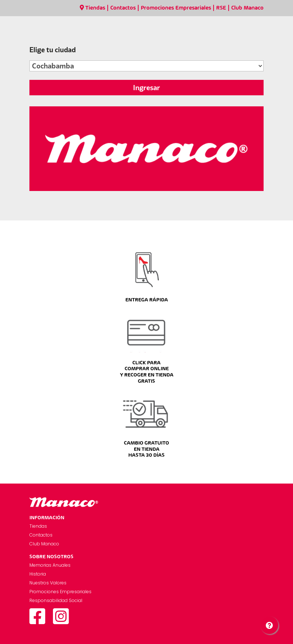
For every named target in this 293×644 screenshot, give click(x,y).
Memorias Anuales (50, 565)
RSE (221, 8)
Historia (38, 574)
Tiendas (92, 8)
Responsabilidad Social (56, 600)
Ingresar (146, 88)
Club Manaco (247, 8)
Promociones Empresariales (176, 8)
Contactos (123, 8)
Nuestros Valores (48, 583)
